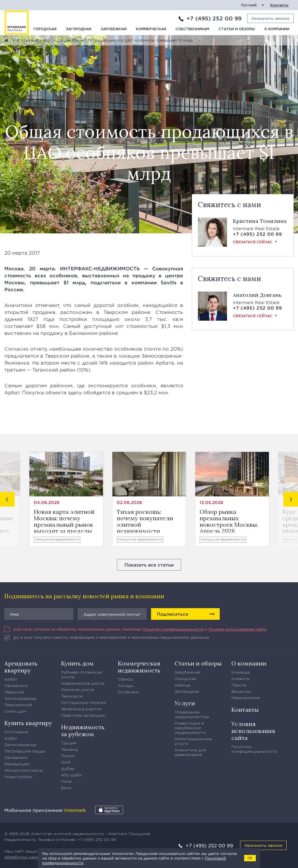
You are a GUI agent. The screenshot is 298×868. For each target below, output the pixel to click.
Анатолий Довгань (257, 295)
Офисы (125, 679)
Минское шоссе (78, 690)
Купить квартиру (28, 723)
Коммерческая (151, 29)
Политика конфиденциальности (254, 749)
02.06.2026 (130, 502)
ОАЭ (66, 762)
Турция (69, 743)
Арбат (11, 679)
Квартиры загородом (83, 715)
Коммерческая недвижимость (139, 667)
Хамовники (16, 686)
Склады (126, 686)
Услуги (185, 703)
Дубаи (68, 768)
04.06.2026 (47, 502)
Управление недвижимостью (192, 714)
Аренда (290, 539)
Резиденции (17, 764)
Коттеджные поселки (84, 702)
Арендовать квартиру (21, 667)
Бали (66, 788)
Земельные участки (81, 709)
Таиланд (70, 749)
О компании (277, 29)
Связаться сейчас (253, 242)
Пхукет (68, 756)
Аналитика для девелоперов (190, 752)
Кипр (66, 781)
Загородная (79, 29)
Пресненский (18, 705)
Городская (45, 29)
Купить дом (77, 663)
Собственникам (192, 29)
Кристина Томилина (260, 221)
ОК (250, 858)
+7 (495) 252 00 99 (214, 18)
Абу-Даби (71, 775)
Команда (241, 672)
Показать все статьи (149, 565)
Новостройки (18, 777)
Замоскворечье (20, 698)
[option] (66, 499)
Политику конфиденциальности (173, 629)
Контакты (279, 5)
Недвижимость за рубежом (83, 731)
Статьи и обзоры (237, 29)
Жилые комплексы (24, 770)
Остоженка (16, 732)
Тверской (14, 692)
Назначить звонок (264, 845)
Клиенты (241, 679)
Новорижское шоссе (83, 683)
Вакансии (241, 691)
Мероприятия (246, 698)
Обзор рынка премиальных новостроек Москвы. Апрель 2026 (229, 521)
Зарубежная (114, 29)
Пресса (239, 685)
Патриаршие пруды (25, 751)
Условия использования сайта (237, 629)
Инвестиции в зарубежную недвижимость (190, 728)
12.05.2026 (212, 502)
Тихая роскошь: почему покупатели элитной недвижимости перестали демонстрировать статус (145, 521)
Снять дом (15, 711)
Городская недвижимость (57, 539)
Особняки (128, 692)
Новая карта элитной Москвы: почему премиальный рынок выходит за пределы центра (64, 521)
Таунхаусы (72, 696)
